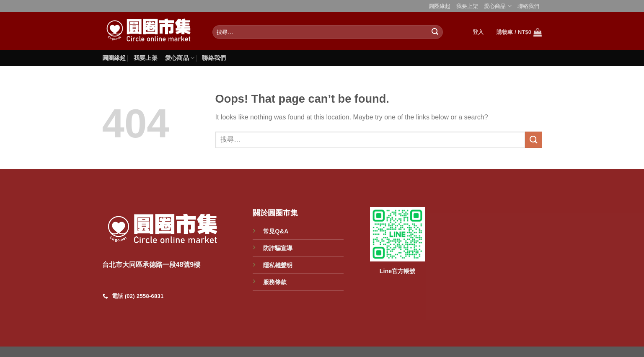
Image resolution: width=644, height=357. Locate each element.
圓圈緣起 (440, 6)
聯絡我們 (528, 6)
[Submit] (435, 32)
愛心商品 (498, 6)
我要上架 (467, 6)
